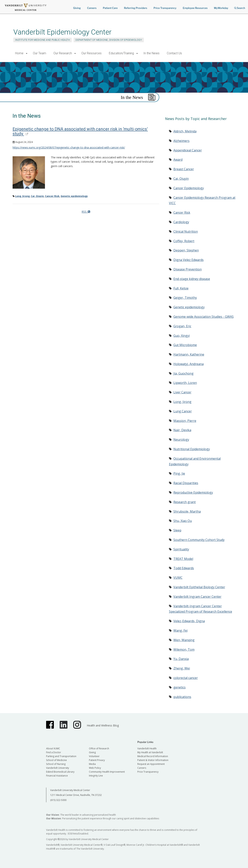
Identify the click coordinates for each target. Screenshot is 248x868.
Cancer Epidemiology (189, 188)
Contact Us (174, 53)
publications (182, 697)
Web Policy (95, 768)
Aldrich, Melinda (185, 131)
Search (240, 7)
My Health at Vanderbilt (150, 752)
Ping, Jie (179, 473)
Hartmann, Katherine (189, 354)
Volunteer (94, 756)
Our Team (40, 53)
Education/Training (121, 53)
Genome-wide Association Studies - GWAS (204, 317)
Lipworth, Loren (185, 383)
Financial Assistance (57, 776)
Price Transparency (165, 8)
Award (178, 160)
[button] (27, 53)
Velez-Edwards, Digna (189, 621)
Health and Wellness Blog (103, 725)
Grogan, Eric (182, 326)
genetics (180, 687)
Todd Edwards (184, 568)
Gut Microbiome (185, 345)
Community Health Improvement (107, 772)
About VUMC (53, 748)
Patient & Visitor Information (153, 760)
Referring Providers (136, 8)
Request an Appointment (151, 764)
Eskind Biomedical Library (60, 772)
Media (92, 764)
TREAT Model (183, 559)
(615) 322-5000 (58, 800)
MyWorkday (221, 8)
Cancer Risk (52, 196)
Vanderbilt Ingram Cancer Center (197, 597)
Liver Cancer (182, 392)
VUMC (178, 578)
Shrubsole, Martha (187, 511)
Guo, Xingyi (182, 336)
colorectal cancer (186, 678)
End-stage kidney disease (192, 279)
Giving (77, 8)
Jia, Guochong (183, 373)
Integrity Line (96, 776)
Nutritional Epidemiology (192, 449)
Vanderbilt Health (147, 748)
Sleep (177, 530)
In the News (151, 53)
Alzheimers (181, 141)
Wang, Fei (180, 630)
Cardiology (181, 222)
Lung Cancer (183, 411)
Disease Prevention (188, 269)
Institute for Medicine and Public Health (43, 40)
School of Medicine (56, 760)
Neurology (181, 440)
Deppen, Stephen (186, 250)
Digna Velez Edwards (189, 260)
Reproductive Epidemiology (193, 492)
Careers (92, 8)
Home (19, 53)
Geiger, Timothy (185, 298)
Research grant (185, 502)
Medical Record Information (153, 756)
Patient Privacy (97, 760)
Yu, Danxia (181, 659)
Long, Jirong (22, 196)
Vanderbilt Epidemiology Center (62, 32)
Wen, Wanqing (184, 640)
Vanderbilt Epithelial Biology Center (199, 587)
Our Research (63, 53)
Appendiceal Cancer (188, 150)
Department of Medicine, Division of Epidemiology (109, 40)
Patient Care (110, 8)
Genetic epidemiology (74, 196)
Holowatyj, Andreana (189, 364)
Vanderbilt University (58, 768)
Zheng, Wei (182, 668)
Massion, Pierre (185, 421)
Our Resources (91, 53)
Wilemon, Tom (184, 649)
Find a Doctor (54, 752)
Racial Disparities (186, 483)
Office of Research (99, 748)
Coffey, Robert (184, 241)
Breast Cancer (184, 169)
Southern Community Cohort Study (199, 540)
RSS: (86, 212)
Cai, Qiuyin (37, 196)
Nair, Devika (182, 430)
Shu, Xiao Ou (183, 521)
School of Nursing (56, 764)
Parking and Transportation (61, 756)
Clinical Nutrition (186, 231)
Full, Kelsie (181, 288)
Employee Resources (195, 8)
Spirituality (181, 549)
